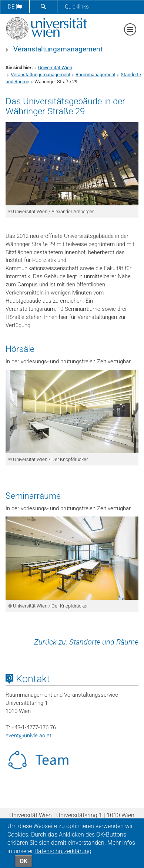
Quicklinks (77, 7)
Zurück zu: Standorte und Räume (86, 642)
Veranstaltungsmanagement (58, 49)
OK (24, 861)
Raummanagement (96, 75)
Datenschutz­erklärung (63, 851)
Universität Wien (55, 68)
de (15, 7)
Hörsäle (20, 349)
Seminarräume (33, 496)
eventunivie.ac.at (29, 736)
